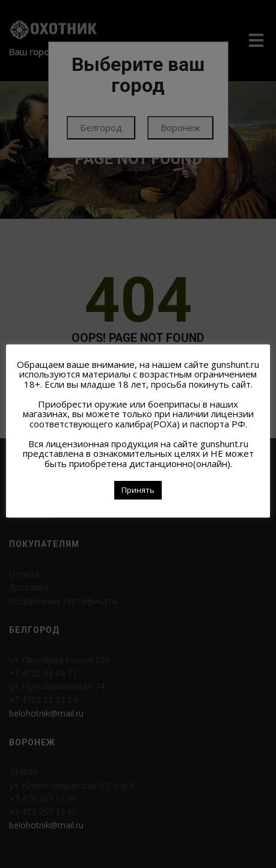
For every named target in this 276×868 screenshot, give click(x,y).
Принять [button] (138, 490)
